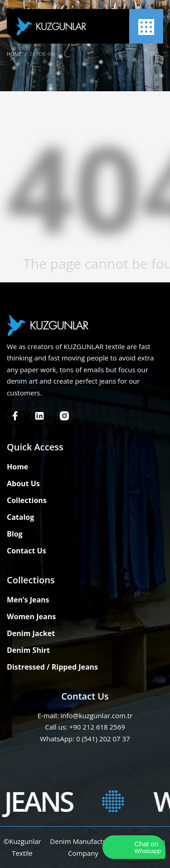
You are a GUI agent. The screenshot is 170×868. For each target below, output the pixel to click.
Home (17, 467)
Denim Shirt (28, 650)
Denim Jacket (31, 633)
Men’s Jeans (28, 600)
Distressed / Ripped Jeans (52, 667)
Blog (15, 534)
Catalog (20, 517)
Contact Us (27, 551)
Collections (27, 500)
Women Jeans (31, 616)
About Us (23, 483)
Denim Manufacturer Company (83, 847)
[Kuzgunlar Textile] (51, 26)
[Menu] (146, 27)
